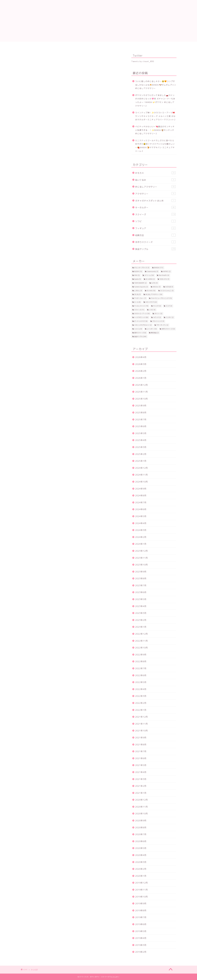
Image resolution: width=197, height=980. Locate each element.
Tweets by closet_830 (143, 61)
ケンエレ (144, 45)
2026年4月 (141, 357)
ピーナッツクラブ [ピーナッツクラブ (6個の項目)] (141, 321)
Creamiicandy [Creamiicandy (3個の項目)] (152, 271)
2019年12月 (141, 883)
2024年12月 (141, 468)
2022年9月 (141, 655)
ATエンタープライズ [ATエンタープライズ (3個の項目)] (142, 268)
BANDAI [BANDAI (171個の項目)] (159, 268)
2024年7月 (141, 503)
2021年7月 (141, 751)
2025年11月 (141, 392)
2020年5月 (141, 848)
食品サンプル (32, 45)
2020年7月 (141, 834)
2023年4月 (141, 606)
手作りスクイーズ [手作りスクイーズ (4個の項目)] (168, 329)
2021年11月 (141, 724)
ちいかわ (165, 45)
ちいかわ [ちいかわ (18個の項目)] (151, 291)
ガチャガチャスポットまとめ (155, 201)
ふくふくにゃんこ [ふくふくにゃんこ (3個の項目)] (167, 291)
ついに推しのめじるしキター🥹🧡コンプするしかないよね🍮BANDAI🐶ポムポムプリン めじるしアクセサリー (156, 85)
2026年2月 (141, 371)
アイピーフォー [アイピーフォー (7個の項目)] (140, 298)
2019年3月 (141, 945)
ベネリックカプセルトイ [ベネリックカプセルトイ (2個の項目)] (143, 325)
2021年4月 (141, 772)
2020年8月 (141, 828)
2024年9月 (141, 489)
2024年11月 (141, 475)
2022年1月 (141, 710)
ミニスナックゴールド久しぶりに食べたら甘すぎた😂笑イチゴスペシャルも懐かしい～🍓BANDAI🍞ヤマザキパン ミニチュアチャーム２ (155, 146)
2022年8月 (141, 661)
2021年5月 (141, 765)
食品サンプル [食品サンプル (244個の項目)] (140, 337)
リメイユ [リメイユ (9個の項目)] (138, 329)
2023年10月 (141, 565)
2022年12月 (141, 634)
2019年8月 (141, 910)
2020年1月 (141, 876)
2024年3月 (141, 530)
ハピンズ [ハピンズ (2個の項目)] (157, 317)
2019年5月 (141, 931)
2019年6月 (141, 924)
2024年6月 (141, 509)
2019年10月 (141, 897)
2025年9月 (141, 406)
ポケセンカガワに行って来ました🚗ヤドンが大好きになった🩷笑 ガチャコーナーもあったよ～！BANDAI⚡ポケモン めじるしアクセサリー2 (155, 100)
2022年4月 (141, 689)
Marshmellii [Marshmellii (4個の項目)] (164, 275)
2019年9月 (141, 904)
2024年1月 (141, 544)
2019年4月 (141, 938)
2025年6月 (141, 426)
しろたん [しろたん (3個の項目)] (138, 291)
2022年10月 (141, 648)
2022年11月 (141, 641)
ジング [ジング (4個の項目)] (169, 306)
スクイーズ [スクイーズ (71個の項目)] (139, 310)
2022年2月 (141, 703)
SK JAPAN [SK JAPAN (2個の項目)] (150, 279)
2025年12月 (141, 385)
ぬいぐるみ (155, 180)
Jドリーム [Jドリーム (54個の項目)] (149, 275)
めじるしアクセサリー (155, 187)
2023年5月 (141, 599)
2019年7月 (141, 917)
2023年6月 (141, 592)
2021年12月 (141, 717)
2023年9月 (141, 572)
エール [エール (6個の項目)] (137, 302)
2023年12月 (141, 551)
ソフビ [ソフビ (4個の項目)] (152, 310)
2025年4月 (141, 440)
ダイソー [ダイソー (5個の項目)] (158, 314)
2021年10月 (141, 731)
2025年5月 (141, 433)
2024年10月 (141, 482)
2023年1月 (141, 627)
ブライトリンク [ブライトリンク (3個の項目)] (158, 321)
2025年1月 (141, 461)
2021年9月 (141, 738)
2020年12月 (141, 800)
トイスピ (100, 45)
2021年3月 (141, 779)
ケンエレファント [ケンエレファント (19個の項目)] (141, 306)
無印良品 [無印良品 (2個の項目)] (155, 333)
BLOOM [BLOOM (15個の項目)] (138, 271)
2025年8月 (141, 413)
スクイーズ (53, 45)
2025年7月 (141, 420)
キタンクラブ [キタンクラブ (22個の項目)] (151, 302)
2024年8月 (141, 496)
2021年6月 (141, 758)
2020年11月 (141, 807)
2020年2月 (141, 869)
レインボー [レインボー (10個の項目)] (152, 329)
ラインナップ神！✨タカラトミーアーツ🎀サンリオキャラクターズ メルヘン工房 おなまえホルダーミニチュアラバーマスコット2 (155, 116)
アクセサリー (155, 194)
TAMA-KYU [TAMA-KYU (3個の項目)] (164, 279)
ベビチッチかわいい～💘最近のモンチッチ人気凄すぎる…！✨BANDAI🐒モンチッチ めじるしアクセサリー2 (155, 130)
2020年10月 (141, 814)
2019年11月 (141, 890)
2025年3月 (141, 447)
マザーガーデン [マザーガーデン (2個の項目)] (162, 325)
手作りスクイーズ (155, 242)
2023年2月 (141, 620)
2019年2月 (141, 952)
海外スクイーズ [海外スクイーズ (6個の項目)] (140, 333)
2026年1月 (141, 378)
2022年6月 (141, 675)
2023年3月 (141, 613)
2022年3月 (141, 696)
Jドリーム (122, 45)
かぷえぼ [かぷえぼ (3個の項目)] (169, 287)
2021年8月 (141, 745)
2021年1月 (141, 793)
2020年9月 (141, 821)
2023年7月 (141, 585)
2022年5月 (141, 682)
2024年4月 (141, 523)
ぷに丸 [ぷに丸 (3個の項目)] (137, 294)
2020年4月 (141, 855)
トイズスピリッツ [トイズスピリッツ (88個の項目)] (141, 317)
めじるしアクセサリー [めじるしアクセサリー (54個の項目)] (154, 294)
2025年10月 (141, 399)
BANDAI (77, 45)
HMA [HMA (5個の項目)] (137, 275)
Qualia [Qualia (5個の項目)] (138, 279)
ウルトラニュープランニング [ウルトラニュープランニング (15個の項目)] (161, 298)
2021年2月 (141, 786)
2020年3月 (141, 862)
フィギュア (155, 228)
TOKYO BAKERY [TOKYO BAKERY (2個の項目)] (140, 283)
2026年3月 (141, 364)
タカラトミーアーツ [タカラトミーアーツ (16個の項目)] (142, 314)
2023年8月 (141, 579)
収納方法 (155, 235)
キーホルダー (155, 207)
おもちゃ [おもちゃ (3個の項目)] (157, 287)
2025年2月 (141, 454)
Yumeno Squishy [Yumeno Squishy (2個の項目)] (141, 287)
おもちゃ (155, 173)
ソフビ (155, 221)
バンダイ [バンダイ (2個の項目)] (170, 317)
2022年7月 (141, 668)
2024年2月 (141, 537)
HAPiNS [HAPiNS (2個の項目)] (167, 271)
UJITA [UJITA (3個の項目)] (154, 283)
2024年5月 (141, 516)
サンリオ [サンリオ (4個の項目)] (157, 306)
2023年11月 (141, 558)
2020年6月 (141, 841)
